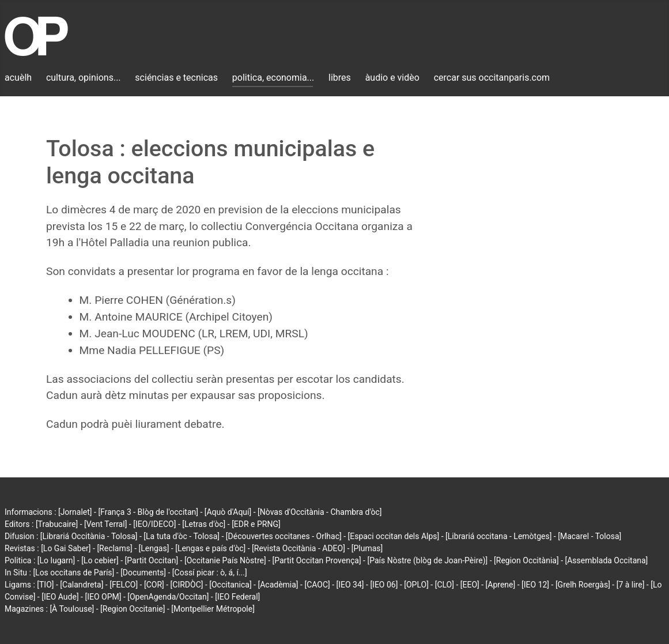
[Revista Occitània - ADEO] (298, 548)
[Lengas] (154, 548)
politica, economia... (273, 78)
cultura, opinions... (84, 78)
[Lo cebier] (100, 560)
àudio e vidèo (392, 78)
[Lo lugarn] (56, 560)
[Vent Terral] (105, 524)
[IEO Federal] (237, 597)
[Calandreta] (82, 585)
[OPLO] (416, 585)
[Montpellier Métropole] (213, 609)
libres (340, 78)
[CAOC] (317, 585)
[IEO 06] (384, 585)
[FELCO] (124, 585)
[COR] (154, 585)
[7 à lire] (631, 585)
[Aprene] (501, 585)
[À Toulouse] (72, 609)
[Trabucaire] (57, 524)
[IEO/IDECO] (154, 524)
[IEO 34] (350, 585)
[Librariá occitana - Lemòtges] (498, 536)
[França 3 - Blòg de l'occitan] (148, 512)
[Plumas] (367, 548)
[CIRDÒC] (187, 585)
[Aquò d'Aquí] (228, 512)
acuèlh (18, 78)
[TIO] (45, 585)
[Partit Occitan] (152, 560)
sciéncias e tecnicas (176, 78)
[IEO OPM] (103, 597)
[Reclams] (114, 548)
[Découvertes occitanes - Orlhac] (284, 536)
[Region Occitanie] (133, 609)
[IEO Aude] (60, 597)
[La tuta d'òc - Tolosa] (182, 536)
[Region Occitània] (526, 560)
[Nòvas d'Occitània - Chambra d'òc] (320, 512)
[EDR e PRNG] (256, 524)
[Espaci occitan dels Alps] (394, 536)
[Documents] (143, 573)
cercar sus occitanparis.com (492, 78)
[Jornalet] (75, 512)
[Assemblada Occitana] (607, 560)
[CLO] (445, 585)
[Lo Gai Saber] (66, 548)
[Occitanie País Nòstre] (225, 560)
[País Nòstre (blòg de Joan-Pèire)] (427, 560)
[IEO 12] (535, 585)
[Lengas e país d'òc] (210, 548)
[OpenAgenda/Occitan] (168, 597)
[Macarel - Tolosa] (589, 536)
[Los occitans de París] (73, 573)
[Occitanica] (230, 585)
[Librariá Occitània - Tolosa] (89, 536)
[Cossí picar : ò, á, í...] (210, 573)
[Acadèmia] (278, 585)
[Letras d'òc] (204, 524)
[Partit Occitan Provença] (316, 560)
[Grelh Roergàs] (583, 585)
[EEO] (470, 585)
